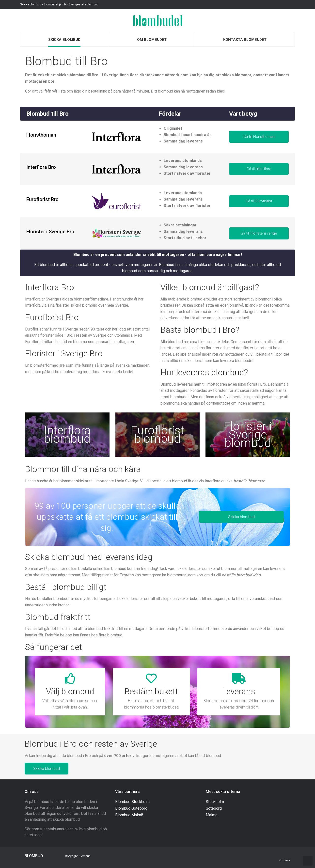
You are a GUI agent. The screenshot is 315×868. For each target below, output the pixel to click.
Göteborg (214, 808)
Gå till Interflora (259, 169)
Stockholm (215, 802)
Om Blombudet (152, 40)
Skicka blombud (64, 40)
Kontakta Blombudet (245, 40)
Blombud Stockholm (132, 802)
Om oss (285, 860)
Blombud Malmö (129, 815)
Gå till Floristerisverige (259, 233)
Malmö (212, 815)
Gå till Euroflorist (259, 201)
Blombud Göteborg (131, 808)
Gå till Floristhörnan (259, 137)
